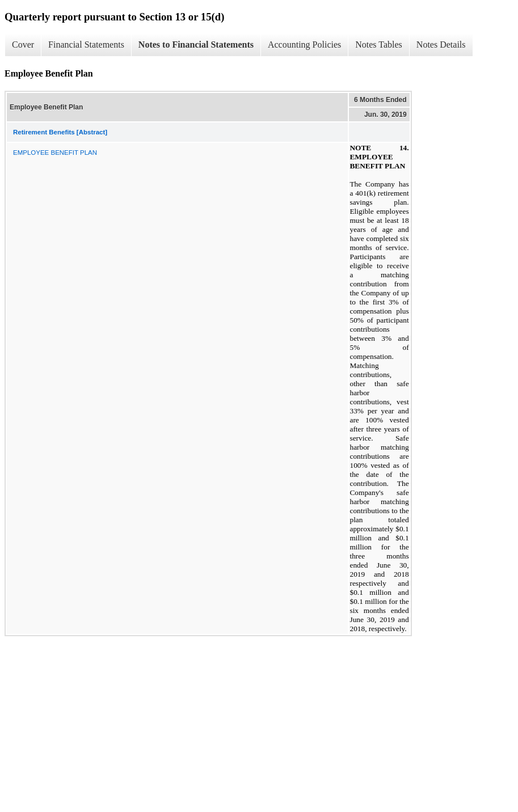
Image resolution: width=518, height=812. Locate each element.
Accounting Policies (304, 45)
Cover (23, 45)
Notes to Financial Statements (196, 45)
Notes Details (441, 45)
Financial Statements (86, 45)
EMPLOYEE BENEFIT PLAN (55, 153)
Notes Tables (379, 45)
